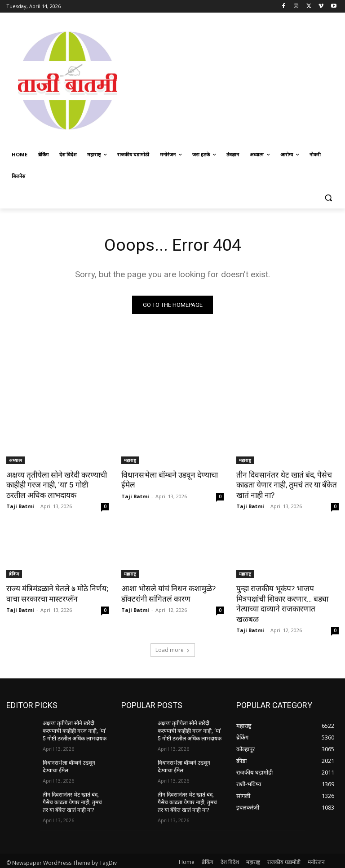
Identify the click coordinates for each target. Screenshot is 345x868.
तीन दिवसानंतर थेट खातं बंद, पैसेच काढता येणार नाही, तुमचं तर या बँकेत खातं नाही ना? (286, 485)
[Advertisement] (237, 80)
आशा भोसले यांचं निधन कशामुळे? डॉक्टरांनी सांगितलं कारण (167, 593)
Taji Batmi (20, 506)
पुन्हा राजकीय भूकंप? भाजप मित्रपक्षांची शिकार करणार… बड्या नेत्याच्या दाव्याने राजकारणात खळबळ (287, 598)
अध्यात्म (15, 460)
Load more (173, 639)
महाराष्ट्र (130, 460)
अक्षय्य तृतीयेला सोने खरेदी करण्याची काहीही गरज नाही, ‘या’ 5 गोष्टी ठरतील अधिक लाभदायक (57, 485)
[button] (328, 198)
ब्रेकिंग (14, 573)
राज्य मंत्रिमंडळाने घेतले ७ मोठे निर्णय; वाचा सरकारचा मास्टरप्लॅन (56, 593)
